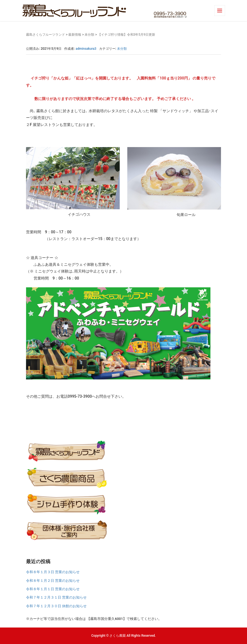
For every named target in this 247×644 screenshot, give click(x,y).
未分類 (89, 35)
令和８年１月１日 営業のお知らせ (53, 589)
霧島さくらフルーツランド (45, 35)
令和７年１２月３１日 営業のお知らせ (56, 597)
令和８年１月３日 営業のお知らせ (53, 572)
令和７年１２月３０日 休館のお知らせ (56, 606)
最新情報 (75, 35)
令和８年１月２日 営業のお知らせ (53, 581)
